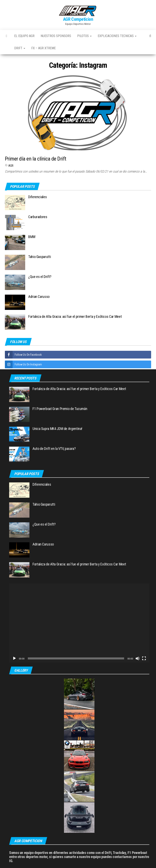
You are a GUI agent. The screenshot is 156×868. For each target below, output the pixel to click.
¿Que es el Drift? (40, 277)
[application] (79, 623)
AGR (11, 166)
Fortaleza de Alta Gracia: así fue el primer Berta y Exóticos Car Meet (75, 316)
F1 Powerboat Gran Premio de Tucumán (60, 409)
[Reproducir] (14, 658)
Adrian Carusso (39, 297)
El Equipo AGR (24, 36)
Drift (20, 48)
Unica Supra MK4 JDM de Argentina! (57, 429)
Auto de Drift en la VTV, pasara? (54, 449)
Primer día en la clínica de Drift (36, 159)
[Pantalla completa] (144, 658)
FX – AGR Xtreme (43, 48)
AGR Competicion (78, 19)
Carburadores (38, 217)
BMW (32, 237)
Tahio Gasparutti (40, 257)
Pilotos (84, 36)
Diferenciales (37, 197)
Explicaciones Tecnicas (117, 36)
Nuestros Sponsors (56, 36)
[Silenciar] (138, 658)
